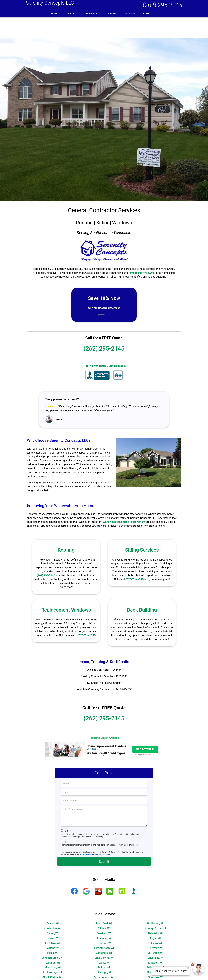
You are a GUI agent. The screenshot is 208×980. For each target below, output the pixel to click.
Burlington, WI (155, 903)
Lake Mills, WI (156, 937)
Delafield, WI (156, 912)
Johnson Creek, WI (53, 937)
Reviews (111, 14)
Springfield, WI (53, 966)
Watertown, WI (104, 976)
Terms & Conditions (103, 834)
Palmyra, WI (53, 961)
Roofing (66, 529)
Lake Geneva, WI (104, 937)
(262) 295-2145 (162, 5)
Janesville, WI (104, 932)
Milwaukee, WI (155, 947)
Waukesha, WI (155, 976)
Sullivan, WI (155, 966)
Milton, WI (104, 947)
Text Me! (68, 810)
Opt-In (66, 821)
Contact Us (150, 14)
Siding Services (142, 529)
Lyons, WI (104, 942)
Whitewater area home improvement (124, 501)
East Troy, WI (52, 922)
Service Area (91, 14)
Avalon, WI (53, 903)
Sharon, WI (156, 961)
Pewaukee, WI (104, 961)
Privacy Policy (85, 834)
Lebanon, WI (53, 942)
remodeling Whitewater (142, 252)
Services (72, 15)
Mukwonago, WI (53, 952)
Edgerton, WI (104, 922)
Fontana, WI (53, 927)
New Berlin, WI (155, 952)
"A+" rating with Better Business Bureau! (104, 345)
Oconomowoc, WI (104, 956)
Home (54, 14)
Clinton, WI (104, 908)
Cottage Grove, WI (155, 908)
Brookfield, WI (104, 903)
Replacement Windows (66, 589)
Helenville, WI (155, 927)
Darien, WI (53, 912)
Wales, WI (53, 971)
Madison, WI (155, 942)
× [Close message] (188, 968)
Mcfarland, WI (52, 947)
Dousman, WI (104, 917)
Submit (104, 841)
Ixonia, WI (52, 932)
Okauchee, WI (155, 956)
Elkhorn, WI (155, 922)
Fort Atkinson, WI (104, 927)
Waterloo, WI (53, 976)
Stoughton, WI (104, 966)
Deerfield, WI (104, 912)
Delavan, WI (52, 917)
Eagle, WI (155, 917)
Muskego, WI (104, 952)
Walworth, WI (104, 971)
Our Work (131, 15)
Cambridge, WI (53, 908)
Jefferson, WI (155, 932)
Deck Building (142, 589)
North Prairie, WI (52, 956)
